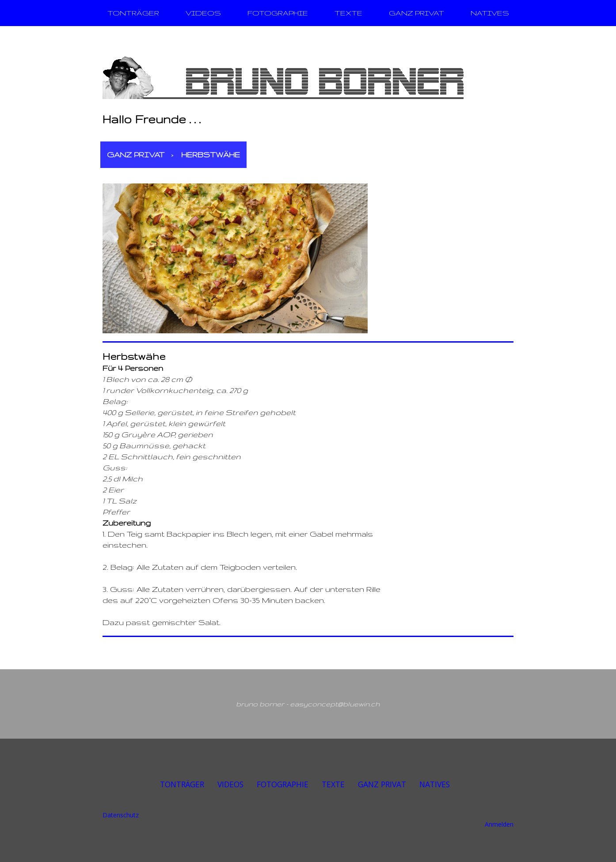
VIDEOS (203, 13)
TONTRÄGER (133, 13)
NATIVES (490, 13)
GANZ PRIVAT (416, 13)
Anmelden (499, 824)
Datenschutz (121, 815)
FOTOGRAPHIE (278, 13)
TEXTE (348, 13)
